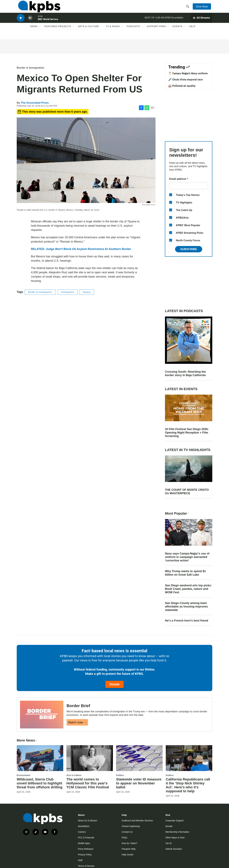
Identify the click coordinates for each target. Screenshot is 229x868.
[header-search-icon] (188, 8)
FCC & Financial (86, 838)
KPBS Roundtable (174, 23)
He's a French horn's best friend (187, 621)
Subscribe (189, 249)
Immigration (68, 292)
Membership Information (177, 832)
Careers (82, 832)
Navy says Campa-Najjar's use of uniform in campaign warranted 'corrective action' (187, 557)
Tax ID (169, 843)
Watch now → (77, 722)
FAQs (124, 838)
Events (177, 33)
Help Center (128, 855)
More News (27, 740)
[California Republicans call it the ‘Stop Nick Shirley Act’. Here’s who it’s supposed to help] (189, 758)
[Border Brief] (42, 714)
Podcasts (133, 33)
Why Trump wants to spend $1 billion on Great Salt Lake (185, 573)
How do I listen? (129, 843)
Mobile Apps (84, 843)
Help (192, 33)
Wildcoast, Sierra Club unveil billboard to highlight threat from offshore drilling (40, 783)
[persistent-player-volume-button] (30, 23)
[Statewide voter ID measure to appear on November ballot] (139, 758)
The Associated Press (35, 103)
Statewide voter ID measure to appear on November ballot (139, 783)
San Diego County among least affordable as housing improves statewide (186, 607)
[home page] (38, 8)
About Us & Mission (88, 821)
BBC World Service (48, 24)
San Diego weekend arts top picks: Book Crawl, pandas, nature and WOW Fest (188, 589)
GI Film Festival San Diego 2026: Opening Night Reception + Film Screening (187, 433)
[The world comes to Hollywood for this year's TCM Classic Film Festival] (90, 758)
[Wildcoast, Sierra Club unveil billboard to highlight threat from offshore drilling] (40, 758)
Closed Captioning (131, 826)
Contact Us (127, 832)
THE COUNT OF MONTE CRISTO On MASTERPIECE (187, 492)
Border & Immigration (31, 68)
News (34, 33)
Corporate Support (175, 821)
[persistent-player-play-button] (21, 23)
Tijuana (87, 292)
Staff (80, 860)
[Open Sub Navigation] (40, 33)
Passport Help (129, 849)
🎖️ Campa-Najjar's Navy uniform (188, 73)
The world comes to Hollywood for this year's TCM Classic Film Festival (88, 783)
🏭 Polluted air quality (182, 86)
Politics (120, 775)
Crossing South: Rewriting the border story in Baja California (185, 373)
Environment (23, 775)
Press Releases (86, 849)
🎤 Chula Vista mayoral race (185, 79)
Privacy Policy (85, 855)
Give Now (203, 8)
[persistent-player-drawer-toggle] (201, 23)
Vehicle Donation (174, 849)
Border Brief (78, 706)
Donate (115, 684)
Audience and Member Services (137, 821)
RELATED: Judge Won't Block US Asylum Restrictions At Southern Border (81, 249)
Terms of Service (86, 866)
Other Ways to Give (175, 838)
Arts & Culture (88, 33)
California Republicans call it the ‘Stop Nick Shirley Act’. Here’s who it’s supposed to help (188, 785)
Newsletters (84, 826)
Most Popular (177, 513)
